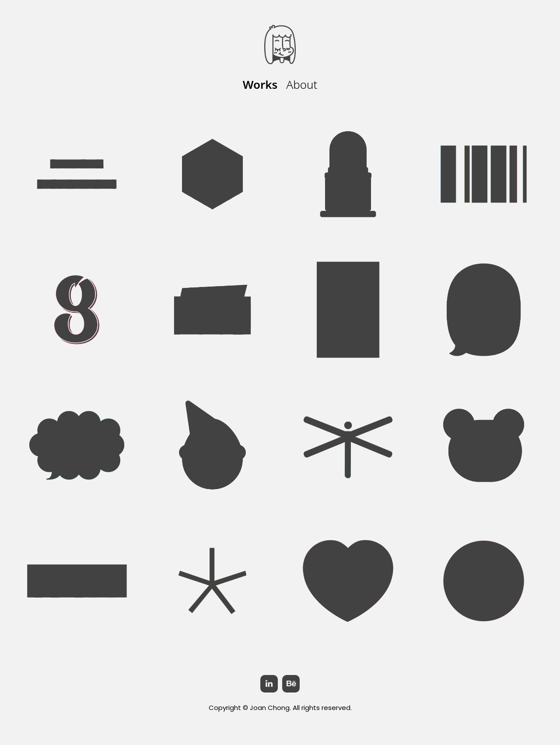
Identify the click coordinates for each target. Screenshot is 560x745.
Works (260, 84)
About (302, 84)
